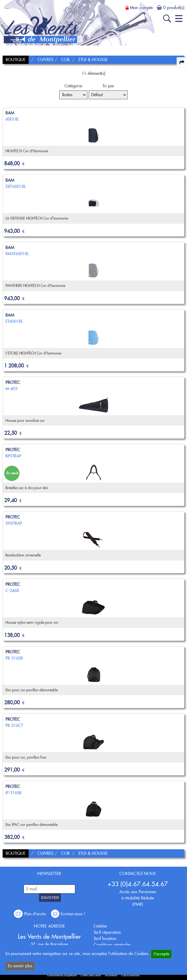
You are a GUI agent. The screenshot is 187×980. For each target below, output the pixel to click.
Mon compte (141, 8)
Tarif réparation (107, 932)
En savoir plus (20, 966)
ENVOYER (50, 898)
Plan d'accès (30, 914)
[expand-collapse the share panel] (182, 62)
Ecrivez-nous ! (68, 914)
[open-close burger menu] (179, 19)
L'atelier (101, 926)
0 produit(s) (174, 8)
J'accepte (161, 954)
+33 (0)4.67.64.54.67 (138, 884)
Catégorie (73, 86)
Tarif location (105, 939)
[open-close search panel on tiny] (167, 19)
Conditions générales (112, 945)
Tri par (108, 86)
